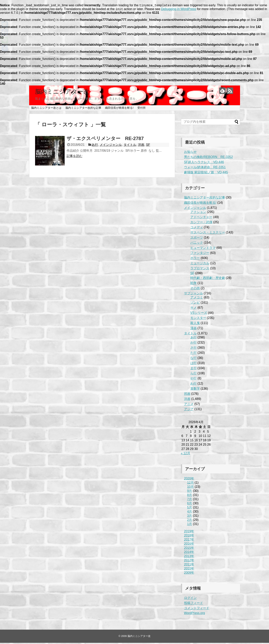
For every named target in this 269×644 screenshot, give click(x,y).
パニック (197, 244)
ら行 (194, 374)
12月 (191, 484)
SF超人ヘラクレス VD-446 (204, 163)
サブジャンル (194, 294)
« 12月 (186, 454)
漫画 (194, 329)
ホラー (195, 259)
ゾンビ (195, 304)
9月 (190, 492)
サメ (194, 309)
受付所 (141, 109)
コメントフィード (197, 609)
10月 (191, 488)
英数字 (195, 390)
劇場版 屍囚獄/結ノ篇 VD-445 (206, 173)
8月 (190, 496)
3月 (190, 517)
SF (148, 146)
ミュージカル (200, 264)
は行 (194, 364)
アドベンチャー (201, 218)
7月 (190, 500)
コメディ (197, 228)
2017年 (189, 541)
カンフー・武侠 (201, 223)
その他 (195, 289)
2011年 (189, 565)
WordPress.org (195, 614)
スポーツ (197, 239)
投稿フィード (194, 604)
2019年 (189, 532)
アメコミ (197, 299)
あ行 (95, 146)
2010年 (189, 570)
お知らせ (190, 153)
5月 (190, 509)
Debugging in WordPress (179, 10)
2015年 (189, 549)
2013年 (189, 557)
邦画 (187, 395)
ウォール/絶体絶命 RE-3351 (205, 168)
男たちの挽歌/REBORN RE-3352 (208, 158)
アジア (189, 410)
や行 (194, 380)
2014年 (189, 553)
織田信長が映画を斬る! (119, 109)
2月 (190, 521)
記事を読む (74, 157)
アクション (198, 213)
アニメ (189, 405)
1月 (190, 525)
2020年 (189, 480)
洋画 (141, 146)
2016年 (189, 545)
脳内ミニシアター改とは (46, 109)
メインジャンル (111, 146)
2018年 (189, 537)
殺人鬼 (195, 324)
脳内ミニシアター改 (62, 93)
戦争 (194, 284)
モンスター (198, 319)
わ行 (194, 385)
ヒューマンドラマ (203, 249)
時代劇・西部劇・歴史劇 (208, 279)
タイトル (130, 146)
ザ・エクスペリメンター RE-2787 (105, 140)
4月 (190, 513)
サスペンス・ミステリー (208, 234)
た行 (194, 354)
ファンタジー (200, 254)
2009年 (189, 574)
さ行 (194, 349)
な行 (194, 359)
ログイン (190, 599)
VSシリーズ (199, 314)
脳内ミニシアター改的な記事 (83, 109)
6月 (190, 504)
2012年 (189, 561)
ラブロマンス (200, 269)
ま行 (194, 369)
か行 (194, 344)
